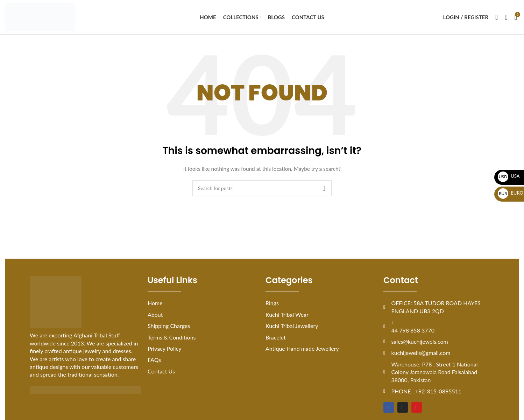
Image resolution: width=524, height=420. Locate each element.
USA (509, 176)
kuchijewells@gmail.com (421, 355)
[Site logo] (40, 18)
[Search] (497, 18)
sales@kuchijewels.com (420, 344)
